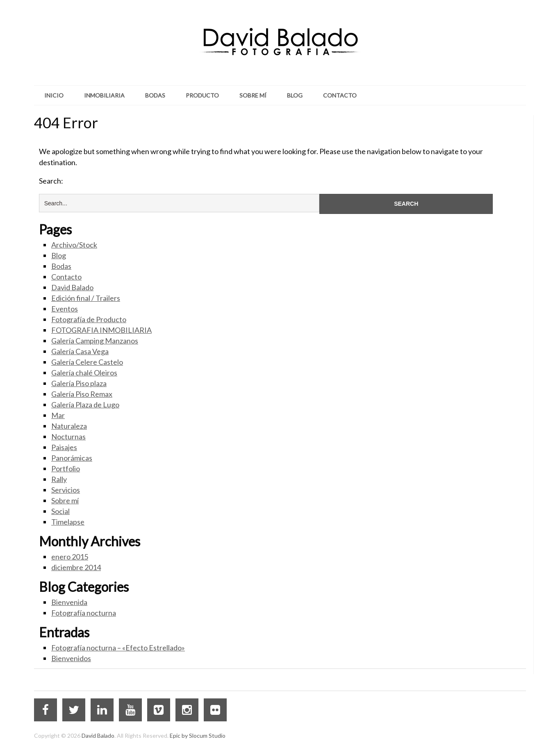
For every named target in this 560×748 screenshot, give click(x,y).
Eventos (65, 309)
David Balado (72, 287)
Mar (58, 415)
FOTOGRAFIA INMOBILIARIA (101, 330)
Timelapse (68, 522)
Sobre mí (253, 95)
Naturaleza (69, 426)
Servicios (66, 490)
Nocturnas (68, 437)
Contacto (340, 95)
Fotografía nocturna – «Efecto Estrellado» (118, 648)
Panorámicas (72, 458)
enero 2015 (70, 557)
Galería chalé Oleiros (84, 373)
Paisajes (64, 447)
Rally (59, 479)
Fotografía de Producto (89, 319)
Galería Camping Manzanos (95, 341)
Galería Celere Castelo (87, 362)
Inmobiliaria (104, 95)
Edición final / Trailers (86, 298)
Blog (295, 95)
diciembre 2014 (76, 567)
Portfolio (66, 468)
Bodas (155, 95)
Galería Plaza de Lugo (85, 405)
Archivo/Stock (74, 245)
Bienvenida (69, 602)
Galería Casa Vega (80, 351)
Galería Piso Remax (82, 394)
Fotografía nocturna (84, 613)
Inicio (54, 95)
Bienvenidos (71, 658)
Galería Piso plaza (79, 383)
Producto (202, 95)
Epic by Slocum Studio (198, 735)
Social (60, 511)
